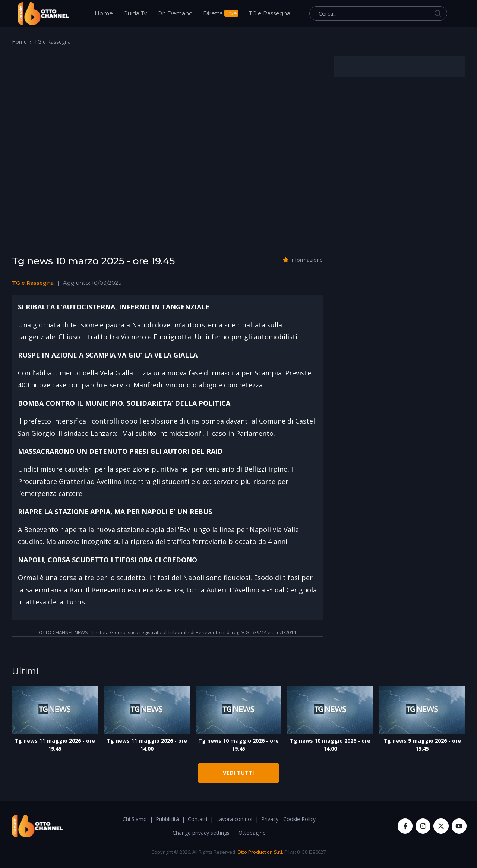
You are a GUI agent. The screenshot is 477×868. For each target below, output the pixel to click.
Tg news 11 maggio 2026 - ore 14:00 (147, 745)
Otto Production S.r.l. (260, 852)
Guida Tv (135, 13)
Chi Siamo (135, 819)
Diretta (221, 13)
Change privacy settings (201, 833)
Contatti (198, 819)
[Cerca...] (378, 13)
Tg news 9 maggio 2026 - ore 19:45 (422, 745)
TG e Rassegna (270, 13)
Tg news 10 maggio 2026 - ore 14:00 (330, 745)
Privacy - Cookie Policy (288, 819)
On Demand (175, 13)
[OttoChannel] (43, 14)
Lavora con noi (234, 819)
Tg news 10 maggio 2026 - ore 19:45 (238, 745)
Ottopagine (252, 833)
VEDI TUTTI (238, 773)
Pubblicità (167, 819)
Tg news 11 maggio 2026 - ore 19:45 (55, 745)
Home (104, 13)
